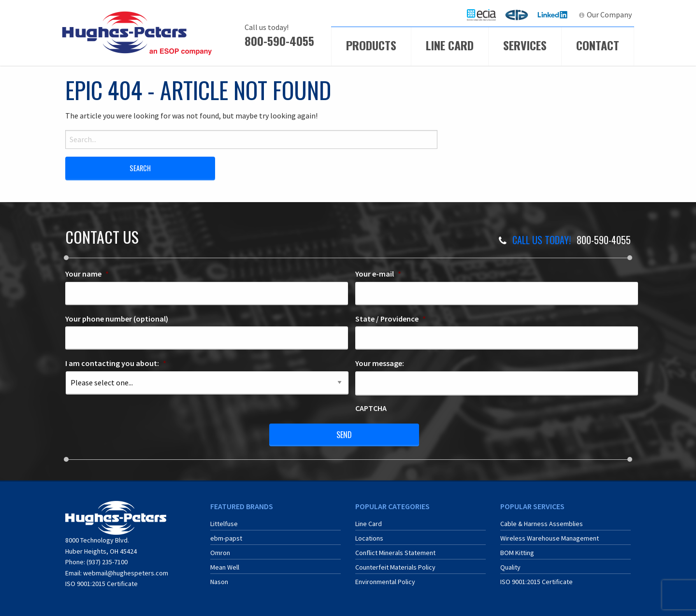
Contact (598, 45)
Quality (510, 567)
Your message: (380, 363)
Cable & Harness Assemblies (542, 524)
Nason (219, 582)
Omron (220, 553)
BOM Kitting (517, 553)
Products (371, 45)
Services (525, 45)
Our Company (609, 15)
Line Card (450, 45)
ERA (520, 15)
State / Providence (391, 319)
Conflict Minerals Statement (395, 553)
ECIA (486, 15)
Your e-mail (378, 274)
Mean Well (225, 567)
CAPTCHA (371, 408)
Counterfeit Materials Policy (395, 567)
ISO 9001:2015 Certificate (101, 584)
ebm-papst (226, 538)
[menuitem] (481, 15)
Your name (87, 274)
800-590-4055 (279, 41)
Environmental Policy (385, 582)
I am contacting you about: (116, 363)
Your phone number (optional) (117, 319)
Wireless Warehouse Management (550, 538)
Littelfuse (224, 524)
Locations (369, 538)
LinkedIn (554, 15)
